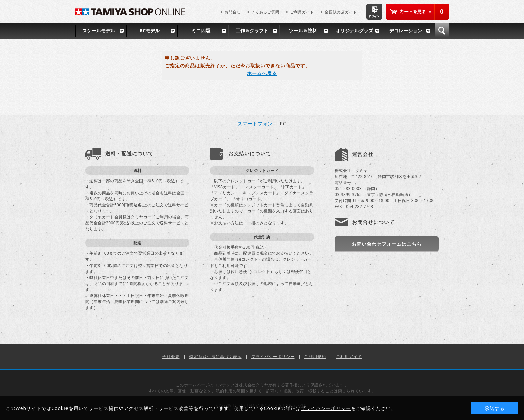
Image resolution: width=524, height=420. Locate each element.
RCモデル (150, 31)
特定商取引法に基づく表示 (216, 357)
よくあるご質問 (265, 12)
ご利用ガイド (302, 12)
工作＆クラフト (252, 31)
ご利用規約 (315, 357)
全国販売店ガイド (341, 12)
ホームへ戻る (262, 73)
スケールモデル (99, 31)
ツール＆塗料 (303, 31)
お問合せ (233, 12)
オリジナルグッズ (354, 31)
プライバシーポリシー (273, 357)
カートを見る (417, 12)
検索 (442, 31)
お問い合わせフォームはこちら (387, 244)
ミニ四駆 (201, 31)
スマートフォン (255, 124)
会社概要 (171, 357)
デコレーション (406, 31)
